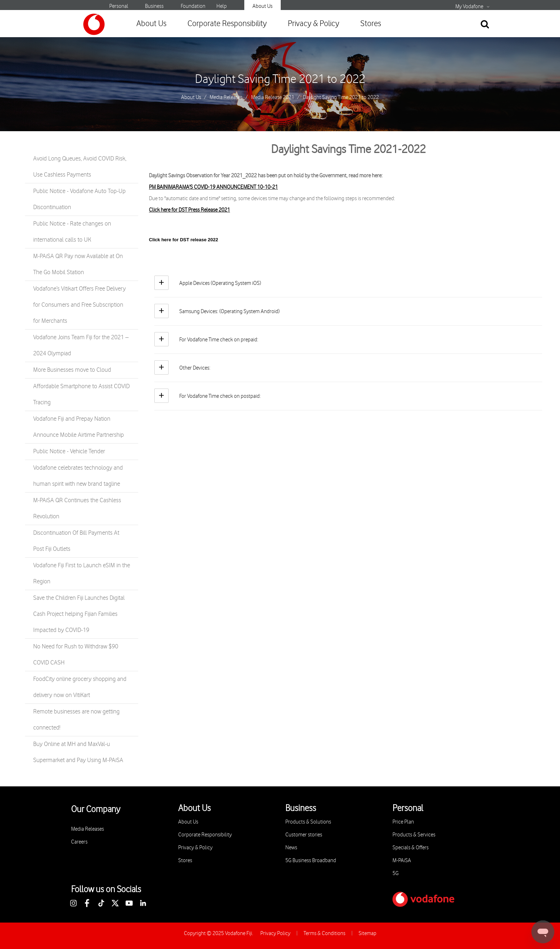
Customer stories (304, 835)
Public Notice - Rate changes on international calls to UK (72, 232)
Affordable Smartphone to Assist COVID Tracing (81, 394)
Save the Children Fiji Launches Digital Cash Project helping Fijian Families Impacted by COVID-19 (79, 614)
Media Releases (226, 98)
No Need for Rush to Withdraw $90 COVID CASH (76, 655)
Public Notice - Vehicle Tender (69, 451)
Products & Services (414, 835)
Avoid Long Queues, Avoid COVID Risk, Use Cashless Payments (80, 167)
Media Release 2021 (273, 98)
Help (222, 6)
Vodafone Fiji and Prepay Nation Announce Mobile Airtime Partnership (79, 427)
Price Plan (403, 822)
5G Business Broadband (311, 861)
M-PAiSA (402, 861)
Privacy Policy (275, 933)
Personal (119, 6)
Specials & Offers (411, 848)
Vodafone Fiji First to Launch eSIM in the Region (82, 574)
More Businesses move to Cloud (72, 370)
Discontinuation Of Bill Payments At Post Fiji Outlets (76, 541)
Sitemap (367, 933)
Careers (79, 842)
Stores (371, 24)
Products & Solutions (308, 822)
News (291, 848)
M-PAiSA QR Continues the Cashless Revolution (77, 508)
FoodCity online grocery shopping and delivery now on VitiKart (80, 687)
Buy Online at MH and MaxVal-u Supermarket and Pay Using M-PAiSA (78, 752)
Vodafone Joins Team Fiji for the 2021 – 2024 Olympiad (81, 345)
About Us (262, 6)
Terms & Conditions (324, 933)
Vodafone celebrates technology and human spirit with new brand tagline (78, 476)
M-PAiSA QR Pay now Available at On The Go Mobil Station (78, 264)
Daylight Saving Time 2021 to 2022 (280, 79)
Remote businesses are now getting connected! (76, 720)
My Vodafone (469, 7)
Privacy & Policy (314, 24)
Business (154, 6)
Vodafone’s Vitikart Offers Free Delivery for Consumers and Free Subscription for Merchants (79, 305)
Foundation (193, 6)
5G (396, 873)
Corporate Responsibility (227, 24)
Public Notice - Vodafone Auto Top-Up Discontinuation (79, 199)
